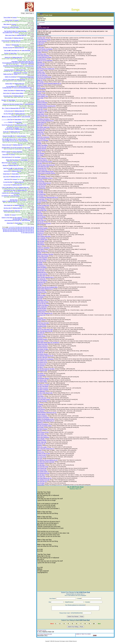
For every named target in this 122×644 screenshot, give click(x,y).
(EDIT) (41, 14)
